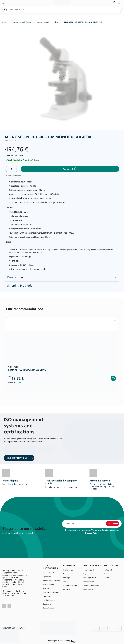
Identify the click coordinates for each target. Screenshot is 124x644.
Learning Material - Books (21, 22)
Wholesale (67, 589)
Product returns (89, 582)
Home (5, 22)
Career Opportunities (71, 585)
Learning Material (42, 22)
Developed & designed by (62, 641)
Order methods (89, 570)
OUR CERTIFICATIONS (17, 458)
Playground (47, 596)
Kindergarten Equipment (52, 581)
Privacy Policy (92, 533)
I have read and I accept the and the (92, 531)
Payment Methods (90, 574)
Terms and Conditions (101, 530)
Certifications (68, 574)
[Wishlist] (14, 176)
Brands (66, 582)
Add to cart (68, 169)
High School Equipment (51, 592)
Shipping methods (90, 578)
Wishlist (106, 574)
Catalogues (67, 578)
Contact (106, 578)
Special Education (49, 608)
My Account (108, 570)
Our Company (68, 570)
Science (56, 22)
